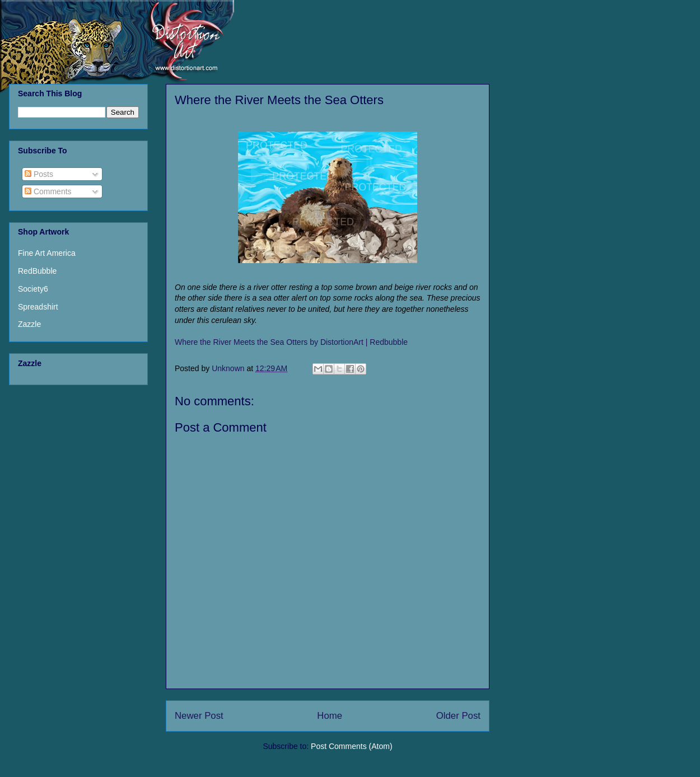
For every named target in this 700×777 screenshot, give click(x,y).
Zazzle (29, 324)
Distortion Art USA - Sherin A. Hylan (97, 35)
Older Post (458, 716)
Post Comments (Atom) (351, 746)
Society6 (33, 289)
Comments (48, 191)
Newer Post (199, 716)
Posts (39, 174)
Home (330, 716)
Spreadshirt (38, 307)
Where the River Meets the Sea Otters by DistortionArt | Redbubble (291, 342)
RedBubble (37, 271)
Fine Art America (47, 253)
